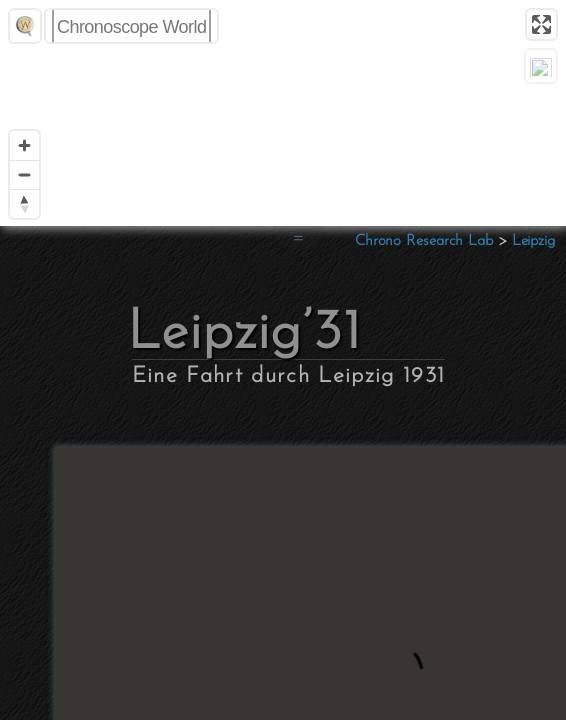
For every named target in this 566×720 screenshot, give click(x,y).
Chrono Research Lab (424, 241)
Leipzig (533, 241)
